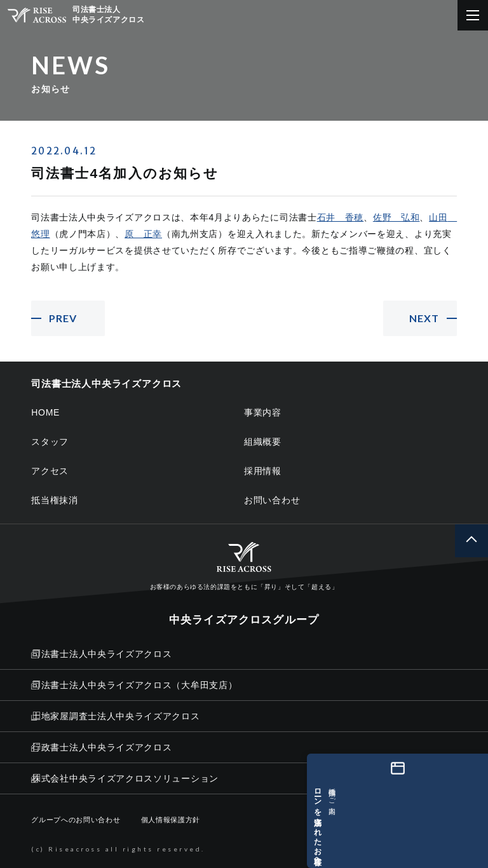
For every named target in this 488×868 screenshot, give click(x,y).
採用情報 (263, 471)
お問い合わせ (272, 500)
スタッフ (50, 442)
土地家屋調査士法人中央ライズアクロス (115, 716)
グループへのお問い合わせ (76, 820)
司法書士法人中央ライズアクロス (101, 654)
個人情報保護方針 (171, 820)
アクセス (50, 471)
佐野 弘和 (396, 217)
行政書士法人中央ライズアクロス (101, 747)
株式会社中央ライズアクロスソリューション (125, 778)
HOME (45, 412)
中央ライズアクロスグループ (244, 620)
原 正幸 (143, 234)
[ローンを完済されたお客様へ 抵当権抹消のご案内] (471, 811)
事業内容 (263, 412)
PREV (63, 318)
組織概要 (263, 442)
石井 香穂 (341, 217)
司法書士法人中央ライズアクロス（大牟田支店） (134, 685)
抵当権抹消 (55, 500)
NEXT (424, 318)
